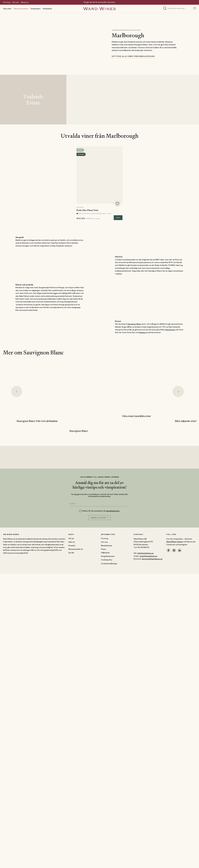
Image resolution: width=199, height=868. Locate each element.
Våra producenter (21, 9)
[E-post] (100, 504)
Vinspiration (35, 9)
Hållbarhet (105, 553)
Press (103, 549)
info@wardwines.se (146, 554)
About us (25, 3)
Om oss (15, 3)
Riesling (142, 333)
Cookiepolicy (107, 560)
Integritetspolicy (108, 557)
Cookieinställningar (109, 564)
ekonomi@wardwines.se (152, 559)
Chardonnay (170, 330)
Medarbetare (107, 546)
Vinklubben (47, 9)
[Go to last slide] (17, 391)
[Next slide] (178, 391)
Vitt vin (71, 539)
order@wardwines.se (148, 556)
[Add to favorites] (117, 204)
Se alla (71, 553)
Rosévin (72, 546)
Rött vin (72, 542)
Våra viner (7, 9)
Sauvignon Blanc (134, 324)
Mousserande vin (76, 549)
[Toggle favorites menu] (195, 8)
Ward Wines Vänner (175, 542)
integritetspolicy (113, 511)
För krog (7, 3)
